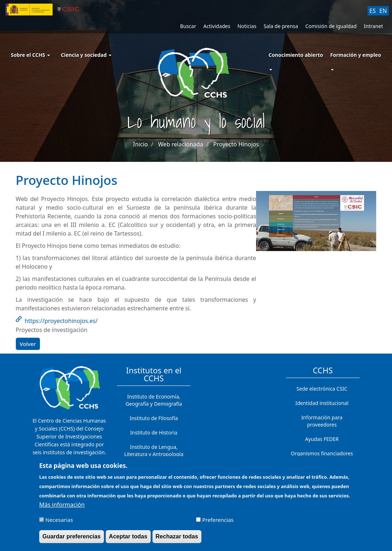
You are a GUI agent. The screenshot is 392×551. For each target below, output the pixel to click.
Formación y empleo (355, 55)
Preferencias (218, 523)
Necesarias (59, 523)
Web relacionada (180, 144)
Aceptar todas (128, 540)
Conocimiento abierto (296, 55)
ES (373, 11)
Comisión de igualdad (331, 26)
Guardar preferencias (72, 540)
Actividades (217, 26)
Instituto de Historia (154, 432)
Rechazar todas (177, 540)
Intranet (373, 26)
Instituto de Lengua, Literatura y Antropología (154, 450)
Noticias (247, 26)
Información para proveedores (322, 421)
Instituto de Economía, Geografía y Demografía (154, 400)
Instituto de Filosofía (154, 418)
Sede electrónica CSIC (322, 389)
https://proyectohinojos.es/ (61, 321)
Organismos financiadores (322, 453)
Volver (28, 344)
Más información (62, 508)
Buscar (188, 26)
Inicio (140, 144)
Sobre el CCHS (30, 55)
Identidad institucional (322, 403)
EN (383, 11)
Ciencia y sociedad (86, 55)
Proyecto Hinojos (236, 144)
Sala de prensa (281, 26)
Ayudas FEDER (322, 439)
